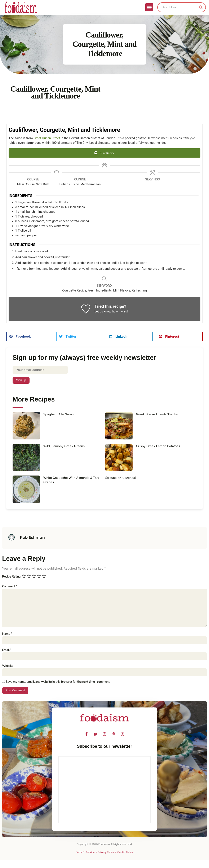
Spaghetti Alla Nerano (59, 414)
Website (8, 666)
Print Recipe (104, 153)
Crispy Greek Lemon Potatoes (158, 446)
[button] (149, 7)
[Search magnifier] (201, 7)
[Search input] (180, 7)
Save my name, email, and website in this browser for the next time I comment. (58, 682)
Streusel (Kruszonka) (121, 478)
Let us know (103, 311)
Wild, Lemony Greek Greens (64, 446)
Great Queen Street (47, 138)
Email (7, 650)
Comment (10, 586)
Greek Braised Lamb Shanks (157, 414)
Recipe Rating (11, 577)
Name (7, 634)
